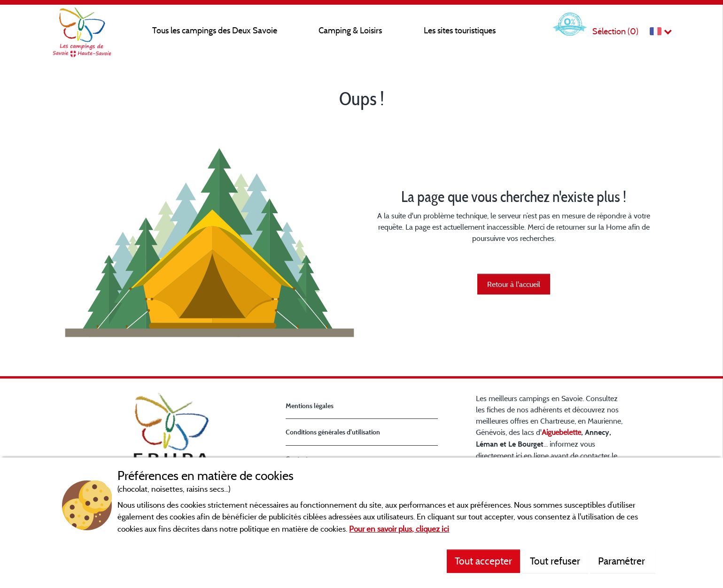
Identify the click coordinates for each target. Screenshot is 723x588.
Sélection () (615, 31)
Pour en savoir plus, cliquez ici (399, 529)
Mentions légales (310, 406)
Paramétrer (623, 561)
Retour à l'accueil (514, 284)
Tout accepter (483, 561)
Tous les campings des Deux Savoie (215, 30)
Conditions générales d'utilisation (333, 432)
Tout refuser (555, 561)
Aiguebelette (561, 432)
